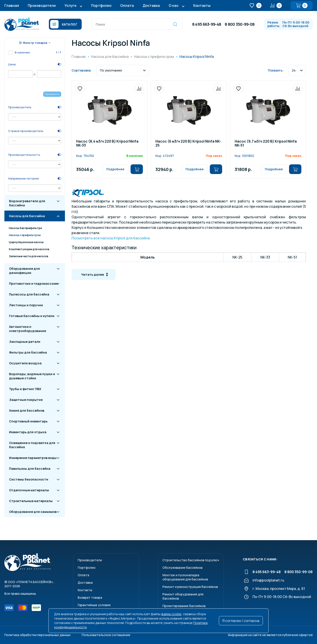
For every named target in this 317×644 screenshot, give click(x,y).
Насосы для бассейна (27, 216)
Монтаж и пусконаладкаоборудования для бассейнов (185, 577)
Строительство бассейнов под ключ (191, 560)
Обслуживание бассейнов (182, 568)
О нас (174, 6)
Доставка (151, 6)
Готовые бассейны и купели (32, 316)
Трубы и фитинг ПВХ (25, 389)
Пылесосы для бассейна (29, 294)
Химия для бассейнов (27, 410)
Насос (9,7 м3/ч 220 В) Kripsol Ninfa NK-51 (266, 144)
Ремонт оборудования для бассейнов (183, 596)
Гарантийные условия (94, 605)
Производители (42, 6)
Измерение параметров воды (33, 458)
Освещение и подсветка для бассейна (32, 445)
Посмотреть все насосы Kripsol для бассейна (111, 238)
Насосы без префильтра (25, 228)
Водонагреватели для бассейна (27, 203)
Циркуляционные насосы (26, 242)
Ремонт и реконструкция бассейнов (190, 587)
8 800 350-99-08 (240, 24)
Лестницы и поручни (26, 305)
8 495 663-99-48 (207, 24)
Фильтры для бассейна (28, 352)
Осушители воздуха (25, 363)
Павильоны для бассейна (30, 469)
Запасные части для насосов (29, 256)
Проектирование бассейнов (184, 606)
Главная (12, 6)
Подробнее (115, 169)
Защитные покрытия (26, 400)
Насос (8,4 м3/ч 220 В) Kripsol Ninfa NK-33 (107, 144)
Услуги (70, 6)
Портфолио (101, 6)
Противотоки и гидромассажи (34, 283)
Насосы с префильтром (25, 235)
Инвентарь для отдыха (28, 432)
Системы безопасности (29, 479)
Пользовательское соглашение (106, 635)
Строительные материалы (31, 501)
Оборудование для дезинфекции (24, 271)
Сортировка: (82, 70)
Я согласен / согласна (241, 621)
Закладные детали (25, 342)
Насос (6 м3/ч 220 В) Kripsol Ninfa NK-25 (188, 144)
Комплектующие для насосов (29, 249)
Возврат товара (90, 597)
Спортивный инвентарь (28, 421)
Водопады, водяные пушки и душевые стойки (32, 376)
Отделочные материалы (29, 490)
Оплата (127, 6)
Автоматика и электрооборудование (28, 329)
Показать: (276, 70)
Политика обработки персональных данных (38, 635)
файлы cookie (171, 614)
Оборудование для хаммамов (33, 512)
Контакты (202, 6)
